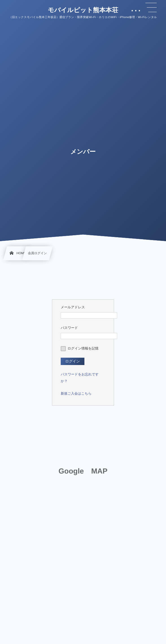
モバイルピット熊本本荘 (83, 10)
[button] (151, 8)
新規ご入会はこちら (76, 394)
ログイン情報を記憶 (80, 348)
